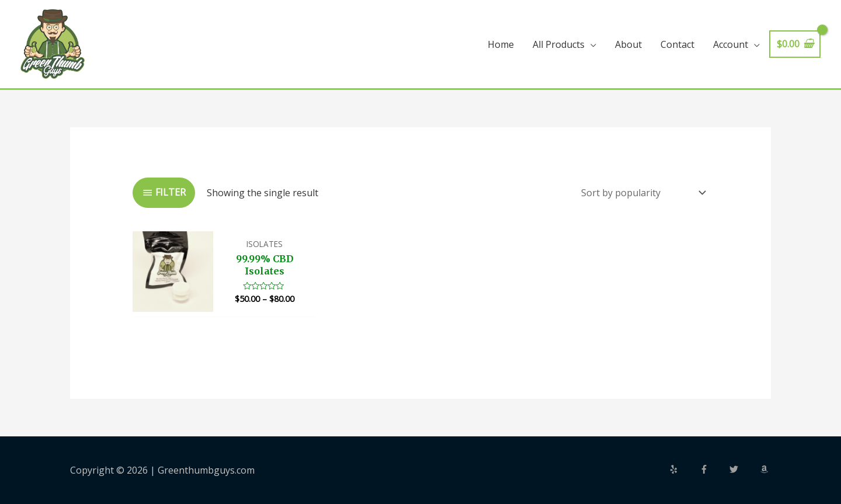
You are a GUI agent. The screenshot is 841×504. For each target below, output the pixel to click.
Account (731, 44)
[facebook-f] (714, 469)
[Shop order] (641, 193)
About (628, 44)
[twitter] (743, 469)
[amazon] (766, 469)
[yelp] (683, 469)
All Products (559, 44)
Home (501, 44)
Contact (677, 44)
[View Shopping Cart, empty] (795, 44)
